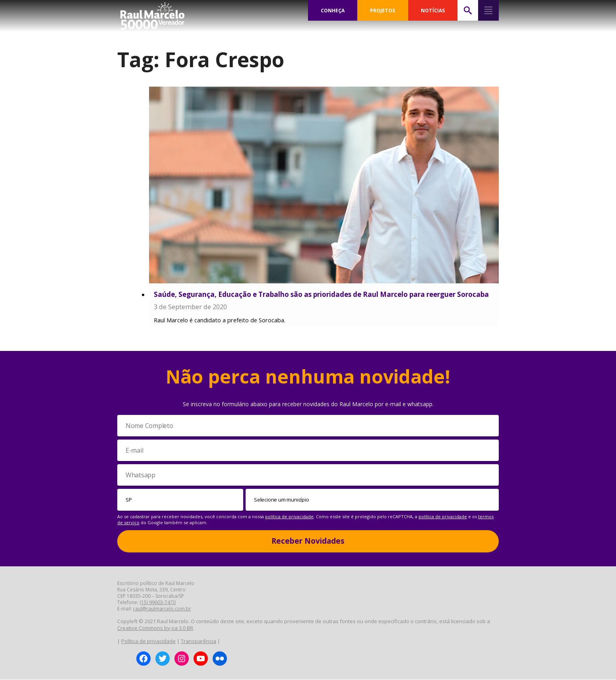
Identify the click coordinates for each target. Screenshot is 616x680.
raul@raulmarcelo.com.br (162, 609)
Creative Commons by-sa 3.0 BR (155, 628)
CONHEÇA (333, 10)
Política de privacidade (148, 641)
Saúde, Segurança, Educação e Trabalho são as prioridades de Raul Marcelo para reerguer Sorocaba (321, 294)
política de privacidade (289, 517)
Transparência (199, 641)
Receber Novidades (308, 541)
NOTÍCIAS (433, 10)
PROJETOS (383, 10)
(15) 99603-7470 (158, 603)
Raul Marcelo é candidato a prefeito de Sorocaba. (220, 321)
